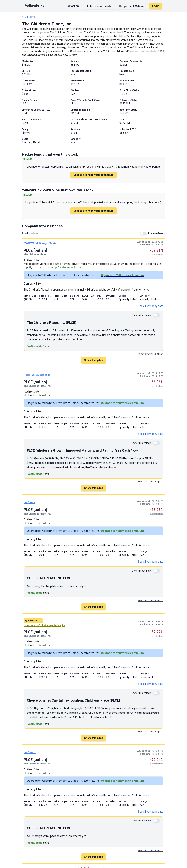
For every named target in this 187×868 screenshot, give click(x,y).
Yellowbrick (35, 6)
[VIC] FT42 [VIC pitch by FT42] (29, 503)
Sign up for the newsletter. (65, 267)
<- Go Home (29, 17)
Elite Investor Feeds (99, 6)
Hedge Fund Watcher (132, 6)
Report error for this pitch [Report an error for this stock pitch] (151, 354)
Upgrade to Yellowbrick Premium (93, 175)
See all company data (151, 306)
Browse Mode (157, 234)
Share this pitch (94, 360)
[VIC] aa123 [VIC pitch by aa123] (30, 753)
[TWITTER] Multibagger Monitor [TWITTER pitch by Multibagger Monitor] (41, 243)
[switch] (143, 234)
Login (156, 6)
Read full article (34, 346)
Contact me (73, 6)
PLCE (29, 250)
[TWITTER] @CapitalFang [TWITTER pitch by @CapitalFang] (37, 375)
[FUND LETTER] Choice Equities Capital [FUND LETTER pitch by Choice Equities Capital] (44, 625)
